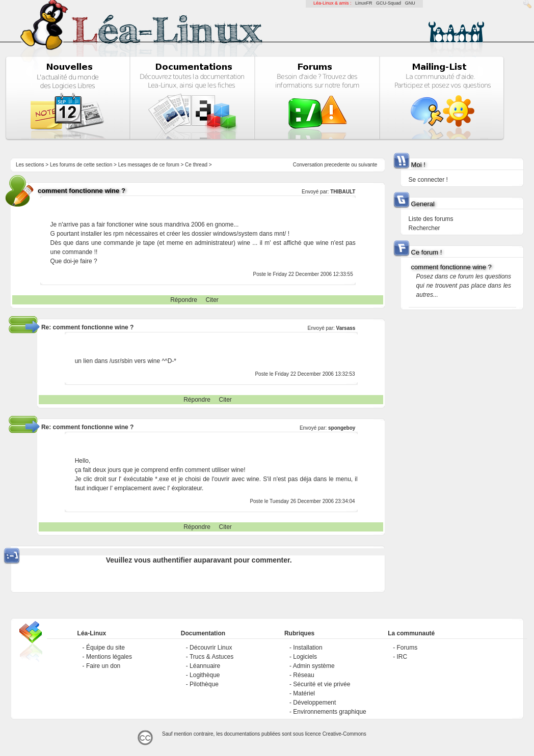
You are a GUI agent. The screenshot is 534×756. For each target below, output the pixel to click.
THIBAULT (343, 192)
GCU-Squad (389, 3)
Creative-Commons (344, 734)
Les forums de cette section (81, 165)
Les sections (30, 165)
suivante (368, 165)
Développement (314, 703)
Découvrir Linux (211, 648)
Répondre (184, 300)
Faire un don (103, 666)
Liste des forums (431, 219)
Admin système (314, 666)
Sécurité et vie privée (322, 684)
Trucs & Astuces (211, 657)
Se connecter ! (428, 180)
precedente (337, 165)
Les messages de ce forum (149, 165)
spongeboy (342, 428)
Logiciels (305, 657)
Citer (212, 300)
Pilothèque (204, 684)
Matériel (304, 693)
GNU (410, 3)
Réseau (303, 675)
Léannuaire (205, 666)
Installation (308, 648)
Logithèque (205, 675)
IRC (402, 657)
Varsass (346, 328)
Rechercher (424, 228)
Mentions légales (109, 657)
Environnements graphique (329, 712)
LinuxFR (364, 3)
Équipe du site (105, 648)
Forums (407, 648)
